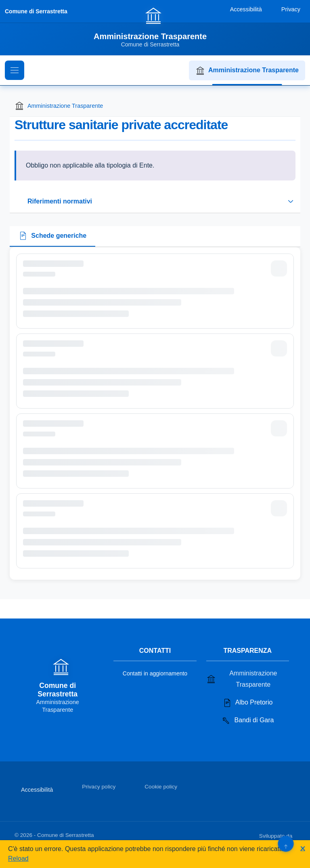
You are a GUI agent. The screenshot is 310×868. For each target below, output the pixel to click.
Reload (18, 859)
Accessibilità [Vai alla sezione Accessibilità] (37, 790)
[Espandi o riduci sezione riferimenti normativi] (155, 201)
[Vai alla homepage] (155, 27)
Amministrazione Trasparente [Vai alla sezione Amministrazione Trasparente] (242, 679)
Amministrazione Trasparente (247, 71)
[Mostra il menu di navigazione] (15, 70)
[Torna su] (286, 844)
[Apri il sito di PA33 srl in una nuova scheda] (295, 834)
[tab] (52, 237)
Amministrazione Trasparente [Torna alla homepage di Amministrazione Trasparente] (59, 106)
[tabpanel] (155, 413)
